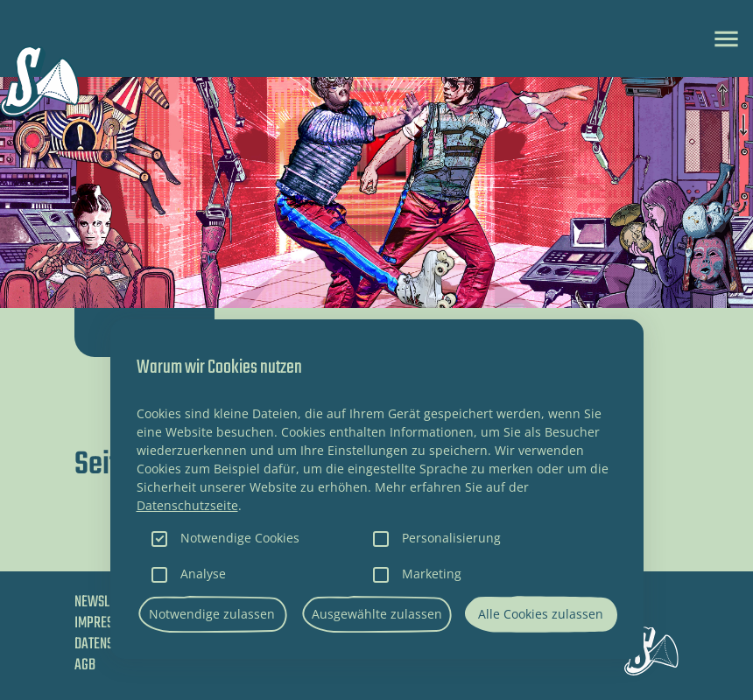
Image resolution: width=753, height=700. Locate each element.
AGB (85, 665)
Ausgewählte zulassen (377, 614)
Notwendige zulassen (212, 614)
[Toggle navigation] (726, 39)
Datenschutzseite (187, 505)
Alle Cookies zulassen (541, 614)
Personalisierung (451, 538)
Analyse (203, 574)
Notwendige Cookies (240, 538)
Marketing (432, 574)
